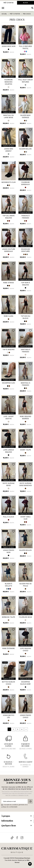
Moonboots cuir (9, 182)
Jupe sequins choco (25, 649)
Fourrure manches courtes (8, 82)
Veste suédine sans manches (26, 484)
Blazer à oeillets (9, 585)
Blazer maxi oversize (26, 116)
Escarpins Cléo (9, 383)
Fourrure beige (25, 617)
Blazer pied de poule (26, 585)
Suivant (26, 729)
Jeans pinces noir (9, 551)
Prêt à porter (8, 3)
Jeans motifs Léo (8, 716)
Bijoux (25, 3)
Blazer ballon (25, 149)
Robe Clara (9, 316)
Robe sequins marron (25, 418)
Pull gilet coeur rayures (25, 81)
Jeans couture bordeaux (9, 250)
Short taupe (26, 450)
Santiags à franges (26, 351)
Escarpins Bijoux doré (25, 683)
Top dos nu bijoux (26, 317)
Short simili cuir (26, 518)
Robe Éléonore (9, 648)
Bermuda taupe (9, 617)
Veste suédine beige (9, 484)
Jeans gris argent (9, 150)
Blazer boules (25, 550)
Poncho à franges (26, 217)
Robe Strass (9, 283)
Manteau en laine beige (9, 116)
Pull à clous (9, 517)
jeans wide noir (9, 46)
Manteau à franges (26, 384)
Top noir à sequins (26, 284)
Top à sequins (8, 349)
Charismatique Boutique (22, 858)
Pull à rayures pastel (25, 47)
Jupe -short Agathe (9, 418)
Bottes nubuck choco (8, 683)
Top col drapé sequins (9, 217)
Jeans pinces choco (25, 716)
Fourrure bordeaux (25, 183)
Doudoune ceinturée (26, 250)
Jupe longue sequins (9, 451)
